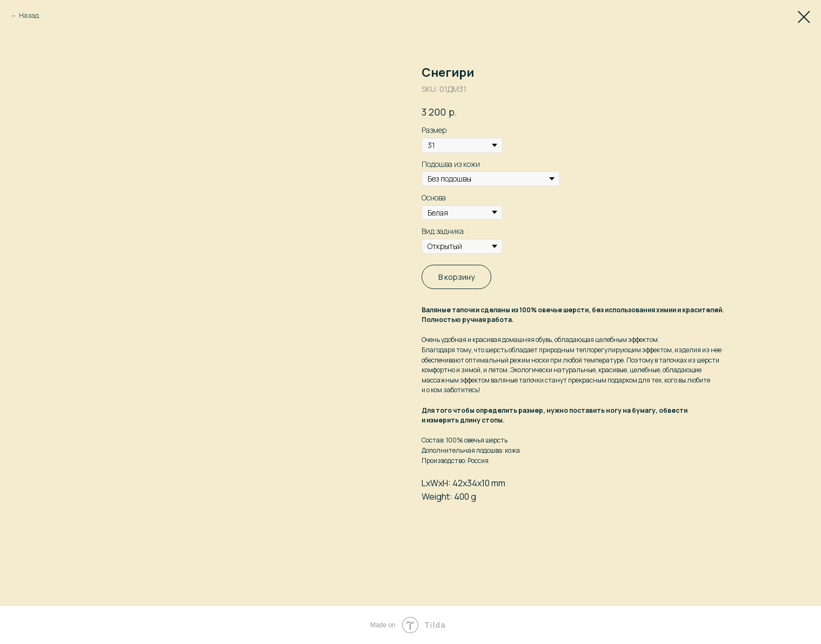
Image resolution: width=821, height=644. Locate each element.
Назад (29, 15)
